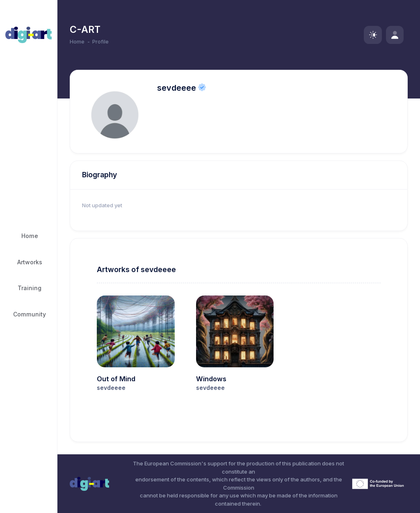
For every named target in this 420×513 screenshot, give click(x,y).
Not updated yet (102, 205)
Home (77, 42)
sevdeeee (177, 88)
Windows (211, 379)
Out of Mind (116, 379)
